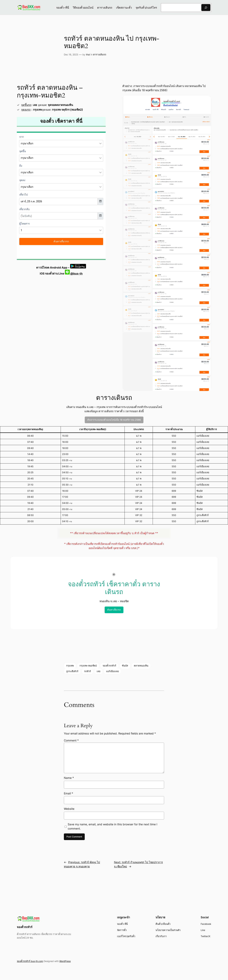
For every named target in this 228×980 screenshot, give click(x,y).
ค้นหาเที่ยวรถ (114, 610)
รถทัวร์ (87, 671)
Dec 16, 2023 (71, 54)
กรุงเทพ (70, 666)
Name (69, 778)
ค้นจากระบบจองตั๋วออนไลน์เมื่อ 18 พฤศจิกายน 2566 (114, 420)
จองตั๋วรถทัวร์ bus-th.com (30, 961)
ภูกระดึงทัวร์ (72, 671)
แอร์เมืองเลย (112, 671)
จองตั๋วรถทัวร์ (109, 666)
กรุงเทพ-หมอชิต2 (88, 666)
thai (88, 54)
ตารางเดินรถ (100, 54)
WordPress (65, 961)
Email (68, 793)
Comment (71, 740)
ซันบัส (125, 666)
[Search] (206, 8)
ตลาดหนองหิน (141, 666)
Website (69, 809)
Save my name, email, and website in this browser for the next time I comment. (112, 826)
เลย (98, 671)
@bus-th (74, 274)
